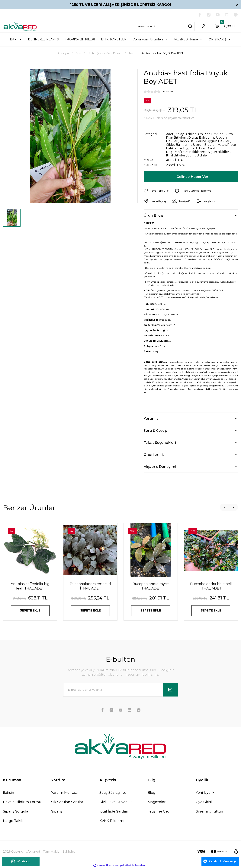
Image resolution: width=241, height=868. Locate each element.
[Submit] (170, 690)
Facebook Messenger (220, 861)
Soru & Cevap (155, 431)
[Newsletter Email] (120, 690)
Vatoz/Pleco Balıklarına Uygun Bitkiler (201, 146)
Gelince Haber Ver (192, 177)
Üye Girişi (204, 802)
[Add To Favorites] (156, 191)
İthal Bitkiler (176, 155)
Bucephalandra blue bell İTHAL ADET (211, 586)
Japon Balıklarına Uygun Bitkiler (205, 141)
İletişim (9, 793)
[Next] (233, 507)
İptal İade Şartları (114, 811)
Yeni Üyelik (205, 793)
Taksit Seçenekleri (160, 443)
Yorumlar (152, 419)
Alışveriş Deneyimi (160, 467)
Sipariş (57, 811)
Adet (170, 134)
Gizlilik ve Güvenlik (116, 802)
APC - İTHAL (175, 160)
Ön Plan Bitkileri (211, 134)
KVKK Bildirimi (112, 821)
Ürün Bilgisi (154, 215)
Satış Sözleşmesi (113, 793)
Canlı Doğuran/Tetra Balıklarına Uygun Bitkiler (198, 150)
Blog (151, 793)
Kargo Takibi (14, 821)
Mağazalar (157, 802)
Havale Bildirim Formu (22, 802)
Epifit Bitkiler (198, 155)
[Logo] (20, 26)
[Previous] (224, 507)
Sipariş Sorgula (16, 811)
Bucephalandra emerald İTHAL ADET (90, 586)
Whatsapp (21, 861)
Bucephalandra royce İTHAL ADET (151, 586)
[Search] (165, 26)
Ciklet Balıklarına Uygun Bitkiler (191, 145)
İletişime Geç (159, 811)
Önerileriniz (154, 455)
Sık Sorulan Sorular (67, 802)
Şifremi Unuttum (210, 811)
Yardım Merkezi (64, 793)
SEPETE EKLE (30, 610)
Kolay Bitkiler (186, 134)
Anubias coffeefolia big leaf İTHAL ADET (30, 586)
